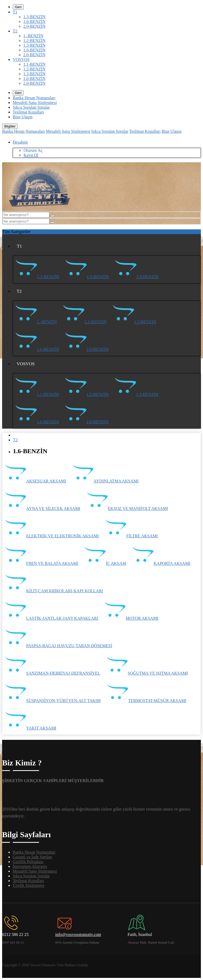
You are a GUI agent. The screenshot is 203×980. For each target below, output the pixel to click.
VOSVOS (21, 60)
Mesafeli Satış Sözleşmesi (35, 103)
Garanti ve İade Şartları (33, 857)
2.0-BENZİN (34, 26)
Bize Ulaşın (23, 117)
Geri (18, 7)
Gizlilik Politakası (28, 862)
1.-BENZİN (33, 36)
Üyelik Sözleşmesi (29, 885)
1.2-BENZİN (34, 41)
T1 (15, 12)
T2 (15, 31)
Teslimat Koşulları (28, 112)
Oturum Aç (33, 150)
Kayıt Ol (31, 155)
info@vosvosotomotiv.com (78, 934)
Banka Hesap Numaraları (34, 98)
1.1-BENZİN (34, 64)
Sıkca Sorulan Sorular (31, 107)
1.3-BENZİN (34, 17)
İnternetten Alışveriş (30, 866)
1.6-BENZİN (34, 22)
